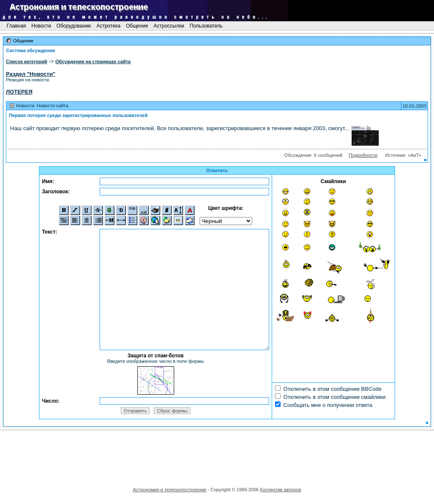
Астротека (108, 26)
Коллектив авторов (280, 490)
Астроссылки (169, 26)
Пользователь (206, 26)
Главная (16, 26)
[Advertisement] (217, 456)
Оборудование (74, 26)
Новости (41, 26)
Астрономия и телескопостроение (169, 490)
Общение (137, 26)
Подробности (363, 155)
